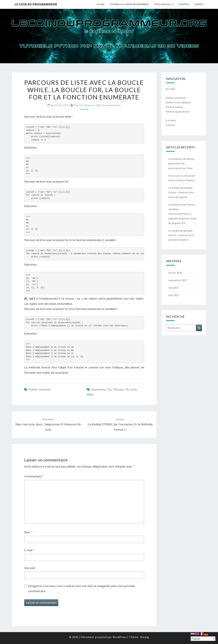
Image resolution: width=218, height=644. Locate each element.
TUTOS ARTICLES (162, 4)
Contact (170, 125)
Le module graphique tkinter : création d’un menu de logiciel (181, 192)
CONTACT (199, 4)
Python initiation (176, 98)
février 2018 (175, 273)
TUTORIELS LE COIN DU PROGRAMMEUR (129, 4)
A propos (171, 120)
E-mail (29, 550)
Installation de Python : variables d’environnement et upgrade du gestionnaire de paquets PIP (182, 214)
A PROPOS (184, 4)
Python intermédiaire (178, 102)
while (90, 395)
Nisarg (145, 637)
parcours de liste (125, 389)
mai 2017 (173, 288)
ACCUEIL (101, 4)
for (109, 389)
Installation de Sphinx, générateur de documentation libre (181, 163)
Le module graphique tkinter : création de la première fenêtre (181, 235)
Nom (28, 532)
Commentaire (34, 476)
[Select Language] (203, 639)
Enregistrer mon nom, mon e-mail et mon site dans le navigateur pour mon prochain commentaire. (82, 589)
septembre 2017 (178, 280)
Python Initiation (40, 389)
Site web (30, 568)
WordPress (120, 637)
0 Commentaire (110, 105)
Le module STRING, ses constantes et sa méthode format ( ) (120, 425)
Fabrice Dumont (85, 105)
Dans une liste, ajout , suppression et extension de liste (48, 425)
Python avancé (174, 107)
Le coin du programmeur (36, 4)
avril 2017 (174, 295)
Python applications (177, 112)
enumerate (98, 389)
